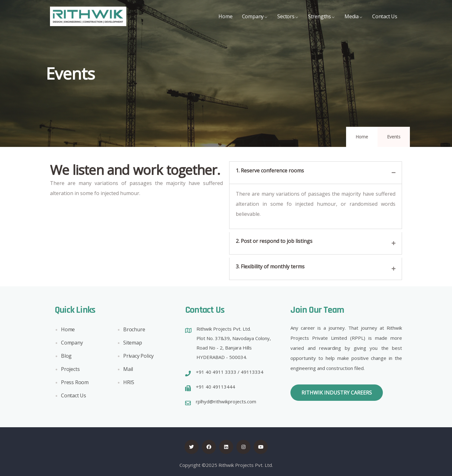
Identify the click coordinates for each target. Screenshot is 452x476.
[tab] (316, 173)
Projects (70, 371)
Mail (128, 371)
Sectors (288, 21)
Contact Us (385, 21)
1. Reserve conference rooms (270, 171)
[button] (337, 393)
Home (225, 21)
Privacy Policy (138, 357)
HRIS (129, 384)
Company (255, 21)
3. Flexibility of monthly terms (270, 266)
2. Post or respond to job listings (274, 241)
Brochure (134, 331)
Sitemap (133, 344)
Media (354, 21)
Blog (66, 357)
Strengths (322, 21)
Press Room (75, 384)
